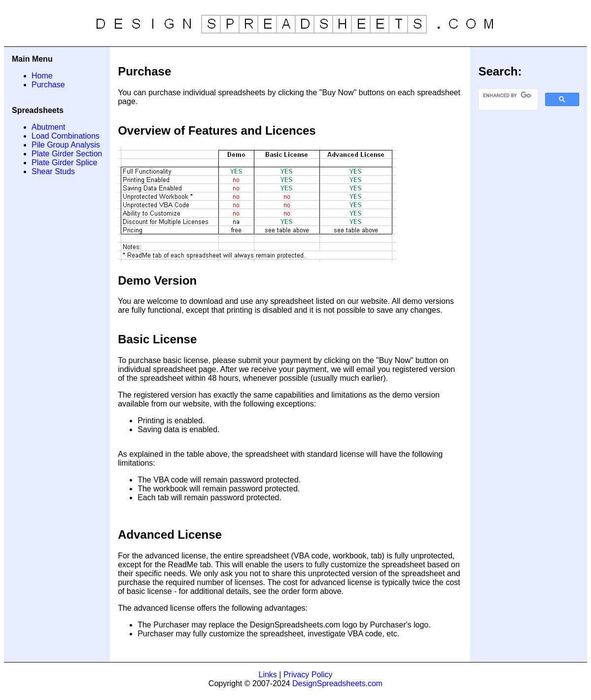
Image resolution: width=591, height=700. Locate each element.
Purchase (48, 85)
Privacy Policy (308, 675)
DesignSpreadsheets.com (337, 683)
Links (268, 675)
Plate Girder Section (67, 154)
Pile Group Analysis (66, 145)
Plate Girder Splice (64, 163)
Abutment (48, 127)
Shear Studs (53, 171)
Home (42, 76)
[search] (507, 96)
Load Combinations (66, 136)
